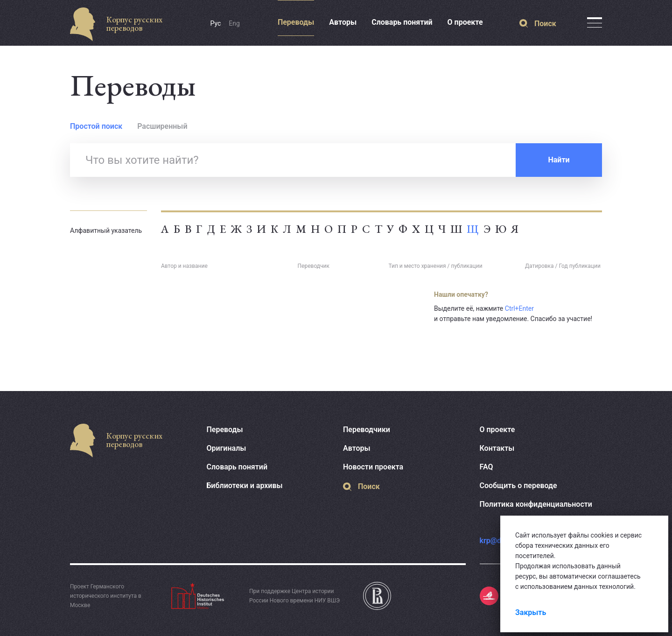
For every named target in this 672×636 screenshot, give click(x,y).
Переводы (296, 22)
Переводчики (367, 430)
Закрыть (531, 612)
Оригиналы (227, 448)
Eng (234, 23)
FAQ (486, 467)
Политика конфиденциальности (536, 504)
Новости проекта (373, 467)
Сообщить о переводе (518, 486)
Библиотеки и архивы (245, 486)
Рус (216, 23)
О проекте (465, 22)
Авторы (343, 22)
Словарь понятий (402, 22)
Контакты (497, 448)
